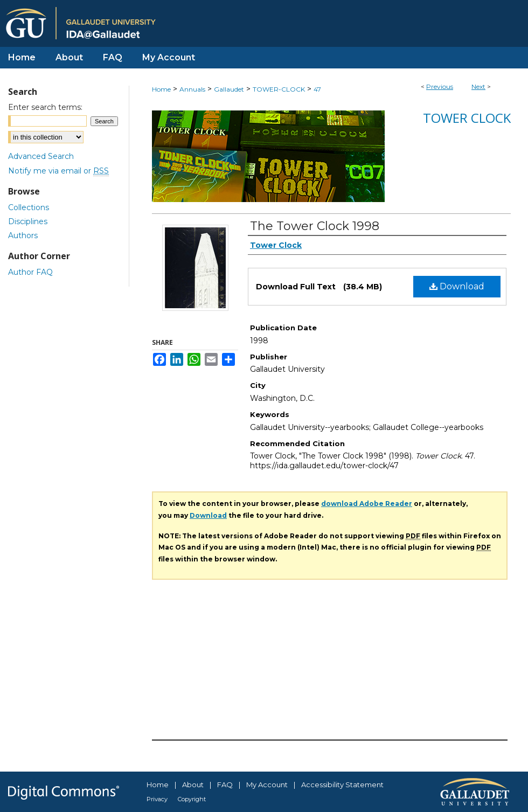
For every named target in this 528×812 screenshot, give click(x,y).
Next (478, 86)
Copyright (192, 799)
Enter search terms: (45, 107)
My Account (267, 785)
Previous (440, 86)
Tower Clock (467, 118)
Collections (29, 207)
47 (317, 89)
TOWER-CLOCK (279, 89)
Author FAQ (30, 272)
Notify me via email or (58, 171)
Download (457, 286)
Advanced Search (41, 156)
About (193, 785)
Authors (23, 235)
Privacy (157, 799)
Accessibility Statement (342, 785)
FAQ (225, 785)
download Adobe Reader (367, 504)
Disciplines (28, 221)
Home (161, 89)
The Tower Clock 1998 (315, 226)
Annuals (192, 89)
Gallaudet (229, 89)
